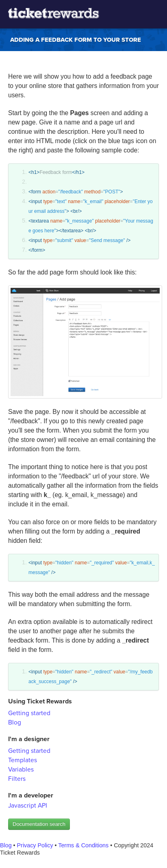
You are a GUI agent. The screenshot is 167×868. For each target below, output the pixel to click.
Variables (21, 769)
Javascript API (28, 806)
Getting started (29, 713)
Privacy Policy (35, 845)
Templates (23, 760)
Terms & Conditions (83, 845)
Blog (15, 722)
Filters (17, 779)
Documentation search (39, 824)
